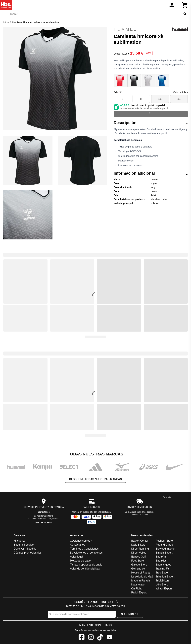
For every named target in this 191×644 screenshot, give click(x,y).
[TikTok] (100, 638)
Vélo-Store (162, 585)
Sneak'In (161, 557)
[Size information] (121, 92)
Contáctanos (44, 512)
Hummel (151, 29)
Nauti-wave (138, 585)
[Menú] (4, 14)
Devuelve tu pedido (139, 515)
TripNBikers (163, 581)
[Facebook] (82, 638)
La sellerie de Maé (142, 577)
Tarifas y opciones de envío (86, 565)
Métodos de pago (80, 561)
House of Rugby (141, 573)
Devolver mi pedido (25, 549)
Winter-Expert (164, 589)
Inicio (6, 22)
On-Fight (136, 589)
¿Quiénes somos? (81, 541)
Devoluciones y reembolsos (86, 553)
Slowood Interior (165, 549)
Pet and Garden (165, 545)
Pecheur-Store (164, 541)
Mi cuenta (19, 541)
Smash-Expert (164, 553)
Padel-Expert (139, 593)
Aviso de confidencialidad (85, 569)
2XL (160, 99)
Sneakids (161, 561)
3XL (179, 99)
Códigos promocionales (27, 553)
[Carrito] (185, 5)
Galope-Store (139, 565)
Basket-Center (140, 541)
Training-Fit (162, 569)
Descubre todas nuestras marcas (95, 479)
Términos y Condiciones (84, 549)
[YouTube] (109, 638)
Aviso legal (76, 557)
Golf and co (138, 569)
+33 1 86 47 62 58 (44, 523)
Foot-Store (138, 561)
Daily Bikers (138, 545)
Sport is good (163, 565)
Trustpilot (167, 497)
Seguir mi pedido (24, 545)
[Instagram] (91, 638)
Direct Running (140, 549)
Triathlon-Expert (165, 577)
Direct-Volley (139, 553)
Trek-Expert (163, 573)
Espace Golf (138, 557)
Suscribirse (130, 614)
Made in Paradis (141, 581)
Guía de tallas (181, 92)
